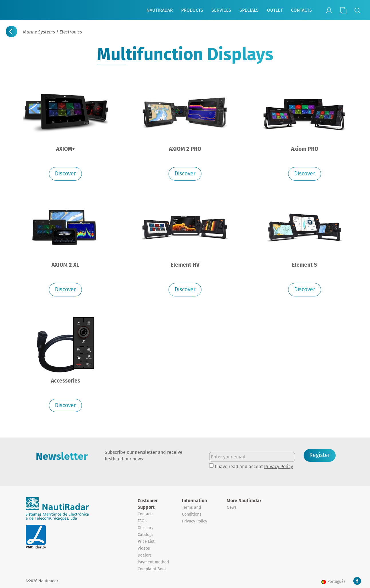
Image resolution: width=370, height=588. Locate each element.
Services (221, 10)
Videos (144, 548)
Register (320, 455)
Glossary (146, 528)
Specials (249, 10)
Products (192, 10)
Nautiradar (160, 10)
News (232, 507)
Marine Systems (39, 32)
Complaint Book (152, 569)
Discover (65, 174)
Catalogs (146, 534)
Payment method (153, 562)
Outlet (275, 10)
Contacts (301, 10)
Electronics (71, 32)
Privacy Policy (279, 467)
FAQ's (143, 521)
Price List (146, 541)
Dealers (145, 555)
